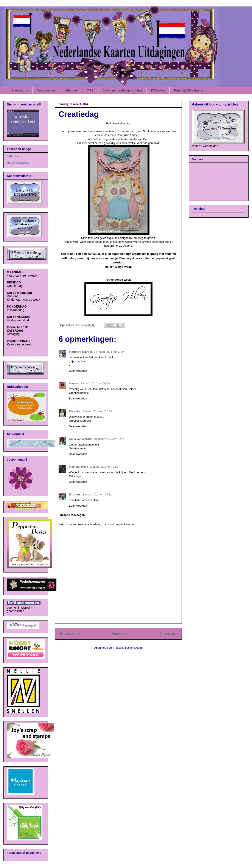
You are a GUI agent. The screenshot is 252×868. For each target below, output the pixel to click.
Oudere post (169, 634)
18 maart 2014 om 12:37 (105, 467)
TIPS (90, 90)
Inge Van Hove (79, 467)
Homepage (120, 634)
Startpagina (20, 90)
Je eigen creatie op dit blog (122, 90)
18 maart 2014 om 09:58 (95, 383)
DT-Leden (158, 90)
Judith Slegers (14, 156)
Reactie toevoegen (72, 515)
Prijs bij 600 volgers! (189, 90)
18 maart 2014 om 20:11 (97, 494)
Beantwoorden (78, 371)
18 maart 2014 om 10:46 (97, 411)
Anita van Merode (81, 439)
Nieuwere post (69, 634)
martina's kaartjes (81, 352)
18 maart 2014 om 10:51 (109, 439)
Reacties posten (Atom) (128, 648)
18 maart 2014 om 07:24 (109, 352)
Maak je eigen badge (18, 163)
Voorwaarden (47, 90)
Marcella (75, 411)
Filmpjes (72, 90)
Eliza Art (75, 494)
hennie (73, 383)
